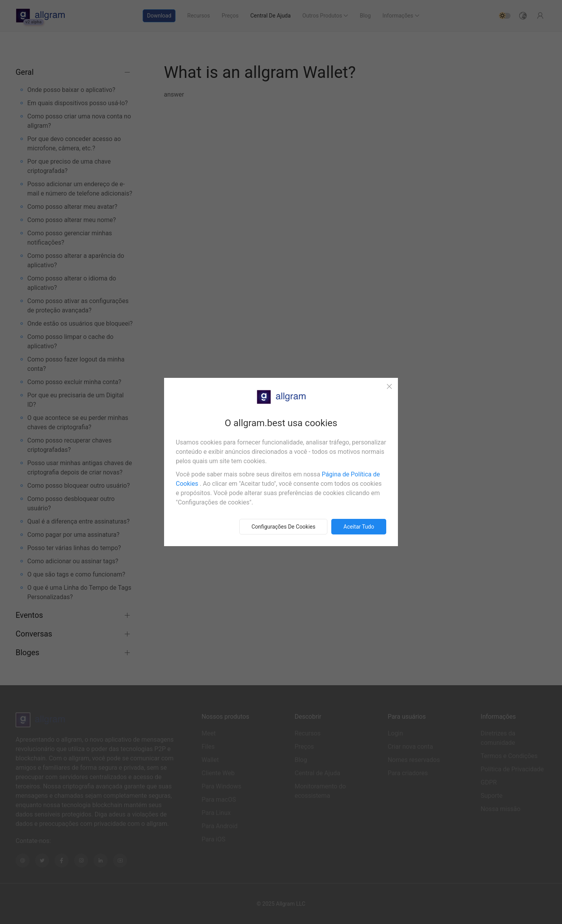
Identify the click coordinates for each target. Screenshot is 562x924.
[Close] (389, 386)
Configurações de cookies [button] (283, 527)
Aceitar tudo (359, 527)
